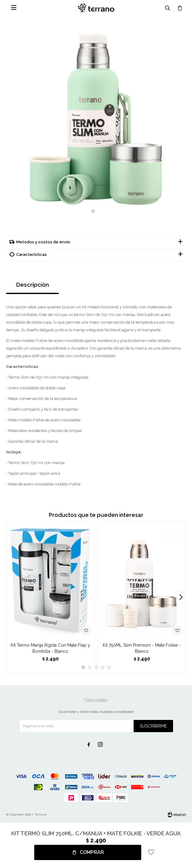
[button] (93, 211)
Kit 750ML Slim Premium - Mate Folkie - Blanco (142, 648)
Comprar (92, 852)
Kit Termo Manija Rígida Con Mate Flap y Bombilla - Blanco (50, 648)
